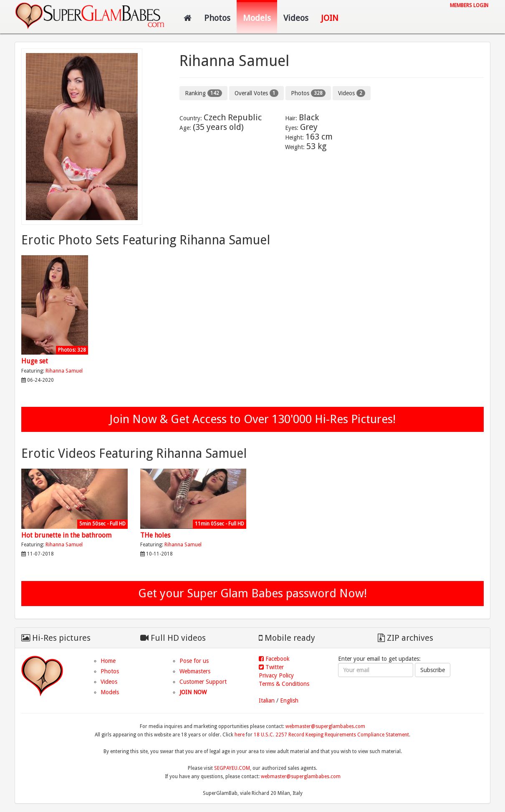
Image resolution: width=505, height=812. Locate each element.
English (289, 700)
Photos (217, 18)
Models (257, 18)
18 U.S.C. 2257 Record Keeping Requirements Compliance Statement (331, 735)
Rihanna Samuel (64, 371)
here (240, 735)
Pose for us (194, 661)
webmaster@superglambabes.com (325, 726)
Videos (296, 18)
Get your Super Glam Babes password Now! (252, 593)
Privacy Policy (276, 675)
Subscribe (433, 670)
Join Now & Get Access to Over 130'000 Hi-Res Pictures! (252, 419)
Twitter (271, 667)
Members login (469, 5)
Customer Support (203, 682)
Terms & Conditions (284, 684)
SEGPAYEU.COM (232, 768)
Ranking (203, 93)
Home (108, 661)
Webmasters (195, 671)
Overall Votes (256, 93)
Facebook (274, 659)
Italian (267, 700)
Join (330, 18)
